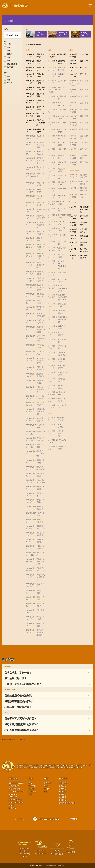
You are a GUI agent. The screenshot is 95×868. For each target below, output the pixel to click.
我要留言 (74, 819)
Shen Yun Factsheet (13, 796)
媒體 (30, 794)
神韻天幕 (63, 794)
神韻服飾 (63, 791)
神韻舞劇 (63, 800)
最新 (30, 783)
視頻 (31, 779)
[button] (47, 673)
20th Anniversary (16, 783)
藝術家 (12, 805)
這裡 (23, 740)
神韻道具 (63, 797)
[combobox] (12, 35)
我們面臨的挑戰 (15, 800)
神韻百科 (64, 779)
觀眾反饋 (32, 791)
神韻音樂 (63, 786)
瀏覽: (5, 41)
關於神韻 (13, 779)
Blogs (46, 789)
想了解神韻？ (14, 786)
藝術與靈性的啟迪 (16, 802)
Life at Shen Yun (16, 791)
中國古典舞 (64, 783)
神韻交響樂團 (14, 789)
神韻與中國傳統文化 (67, 803)
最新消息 (48, 783)
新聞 (46, 779)
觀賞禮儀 (12, 808)
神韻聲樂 (63, 789)
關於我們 (32, 786)
